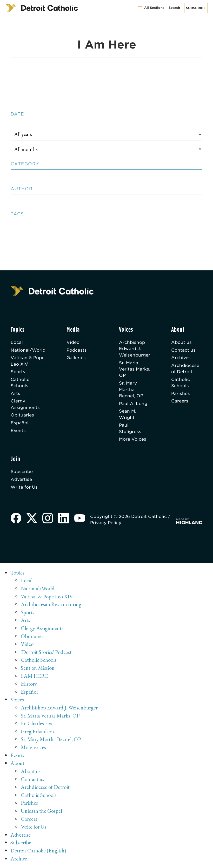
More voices (33, 747)
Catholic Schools (20, 382)
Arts (15, 393)
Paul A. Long (133, 404)
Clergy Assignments (25, 404)
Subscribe (196, 8)
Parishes (181, 393)
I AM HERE (34, 676)
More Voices (133, 439)
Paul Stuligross (130, 428)
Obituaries (22, 415)
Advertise (21, 479)
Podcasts (77, 350)
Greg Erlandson (37, 731)
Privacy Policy (106, 523)
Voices (17, 699)
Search (174, 8)
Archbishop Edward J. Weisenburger (135, 349)
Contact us (183, 350)
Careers (180, 401)
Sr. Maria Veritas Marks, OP (135, 369)
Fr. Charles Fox (36, 723)
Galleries (76, 358)
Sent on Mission (38, 668)
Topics (17, 573)
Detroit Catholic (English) (38, 850)
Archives (181, 358)
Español (20, 423)
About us (181, 342)
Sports (18, 372)
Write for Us (24, 487)
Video (73, 342)
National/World (28, 350)
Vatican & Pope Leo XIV (28, 361)
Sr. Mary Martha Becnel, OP (131, 389)
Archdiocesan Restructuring (51, 604)
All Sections (151, 8)
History (29, 684)
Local (17, 342)
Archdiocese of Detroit (185, 368)
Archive (19, 859)
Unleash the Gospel (41, 811)
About (17, 763)
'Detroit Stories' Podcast (46, 652)
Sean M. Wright (128, 414)
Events (18, 430)
